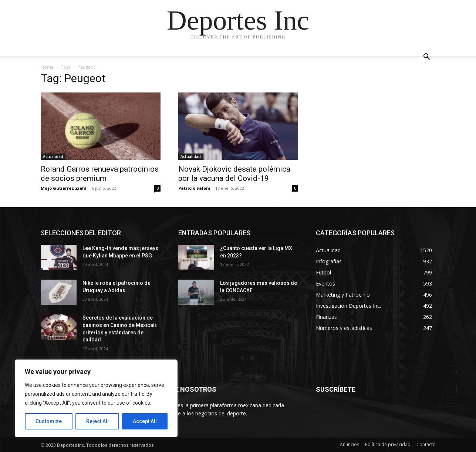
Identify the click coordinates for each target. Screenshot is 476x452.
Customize (49, 421)
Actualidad (53, 156)
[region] (96, 398)
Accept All (145, 421)
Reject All (97, 421)
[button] (427, 58)
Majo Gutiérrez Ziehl (64, 188)
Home (47, 67)
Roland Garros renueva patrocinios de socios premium (100, 174)
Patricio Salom (194, 188)
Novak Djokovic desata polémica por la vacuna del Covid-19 (234, 174)
